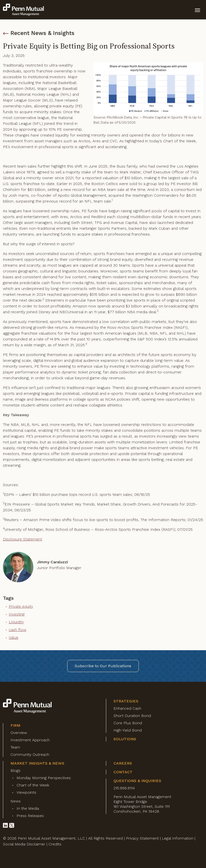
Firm (15, 725)
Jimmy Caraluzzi (52, 562)
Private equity (21, 606)
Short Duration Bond (132, 716)
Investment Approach (30, 740)
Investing (17, 614)
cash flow (18, 630)
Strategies (126, 701)
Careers (123, 763)
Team (15, 747)
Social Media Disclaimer (24, 844)
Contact (123, 772)
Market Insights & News (37, 763)
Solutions (125, 739)
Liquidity (16, 622)
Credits (55, 844)
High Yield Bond (128, 730)
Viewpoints (26, 792)
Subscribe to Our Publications (103, 666)
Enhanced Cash (127, 708)
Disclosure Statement (23, 539)
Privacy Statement (142, 838)
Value (14, 637)
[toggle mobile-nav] (197, 10)
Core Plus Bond (128, 723)
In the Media (28, 808)
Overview (19, 733)
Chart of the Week (33, 785)
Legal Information (178, 838)
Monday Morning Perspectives (44, 778)
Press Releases (30, 816)
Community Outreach (30, 754)
